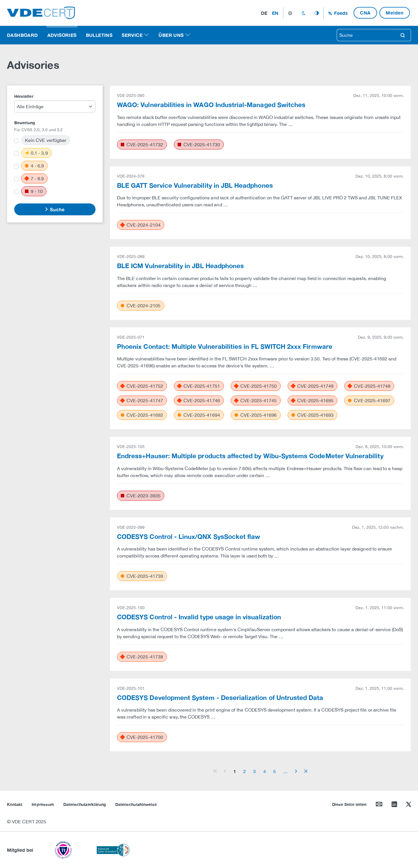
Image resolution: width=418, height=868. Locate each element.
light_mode (290, 13)
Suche (57, 209)
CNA (365, 13)
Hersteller (24, 96)
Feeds (340, 13)
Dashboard (22, 35)
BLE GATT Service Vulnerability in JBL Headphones (195, 185)
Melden (395, 13)
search (403, 35)
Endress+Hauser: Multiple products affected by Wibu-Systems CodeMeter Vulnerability (250, 456)
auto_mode (317, 13)
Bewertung (25, 123)
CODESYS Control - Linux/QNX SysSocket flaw (189, 537)
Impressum (43, 804)
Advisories (62, 35)
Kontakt (15, 804)
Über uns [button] (171, 35)
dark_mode (303, 13)
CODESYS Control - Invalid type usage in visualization (199, 617)
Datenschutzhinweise (136, 804)
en (275, 13)
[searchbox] (366, 35)
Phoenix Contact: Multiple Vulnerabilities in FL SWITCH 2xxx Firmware (225, 347)
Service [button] (132, 35)
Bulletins (99, 35)
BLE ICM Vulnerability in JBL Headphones (180, 266)
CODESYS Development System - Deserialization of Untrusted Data (220, 698)
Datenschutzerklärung (85, 804)
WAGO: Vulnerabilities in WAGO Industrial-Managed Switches (211, 105)
